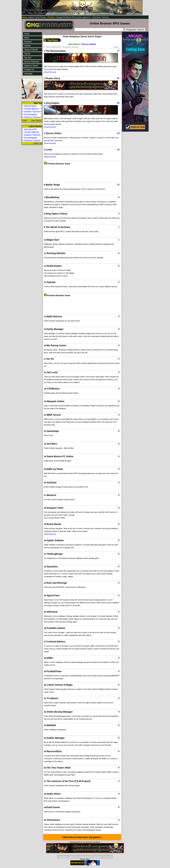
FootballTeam (54, 671)
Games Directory (32, 62)
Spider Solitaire (55, 540)
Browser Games (106, 857)
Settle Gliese (54, 794)
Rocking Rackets (56, 253)
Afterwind (52, 612)
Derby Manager (55, 329)
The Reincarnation (56, 51)
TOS (83, 857)
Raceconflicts (54, 751)
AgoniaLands (30, 106)
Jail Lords (52, 372)
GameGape (53, 431)
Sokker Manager (56, 738)
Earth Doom (53, 807)
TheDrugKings (55, 554)
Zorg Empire (52, 103)
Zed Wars (52, 444)
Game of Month (31, 50)
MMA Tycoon (54, 415)
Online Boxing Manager (60, 712)
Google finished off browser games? (69, 17)
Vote (25, 121)
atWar (50, 658)
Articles (27, 46)
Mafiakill (51, 725)
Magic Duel (53, 240)
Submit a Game (31, 66)
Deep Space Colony (57, 214)
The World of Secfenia (58, 227)
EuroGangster (31, 114)
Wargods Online (56, 401)
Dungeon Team (55, 508)
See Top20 (36, 121)
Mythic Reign (53, 185)
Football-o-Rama (56, 628)
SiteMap (67, 857)
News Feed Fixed (34, 17)
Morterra (51, 495)
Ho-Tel (50, 359)
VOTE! (61, 857)
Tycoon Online (89, 44)
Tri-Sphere (52, 698)
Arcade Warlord (31, 109)
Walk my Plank (55, 469)
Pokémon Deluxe (32, 117)
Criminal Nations (56, 642)
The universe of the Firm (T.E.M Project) (68, 781)
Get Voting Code (93, 857)
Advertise (28, 74)
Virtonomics (53, 820)
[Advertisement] (82, 172)
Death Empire (54, 266)
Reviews (28, 42)
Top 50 (27, 54)
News (27, 38)
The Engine (76, 857)
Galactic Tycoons (32, 112)
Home (27, 34)
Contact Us (29, 70)
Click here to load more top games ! (82, 837)
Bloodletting (52, 197)
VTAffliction (53, 389)
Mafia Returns (54, 316)
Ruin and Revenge (57, 583)
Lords (49, 150)
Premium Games (101, 17)
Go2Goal (51, 482)
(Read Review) (50, 72)
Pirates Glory (53, 78)
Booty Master (54, 524)
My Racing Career (56, 345)
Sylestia (51, 282)
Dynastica (52, 567)
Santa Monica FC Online (60, 456)
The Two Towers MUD (59, 768)
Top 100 (28, 58)
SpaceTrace (53, 595)
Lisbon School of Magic (60, 685)
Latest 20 (38, 143)
